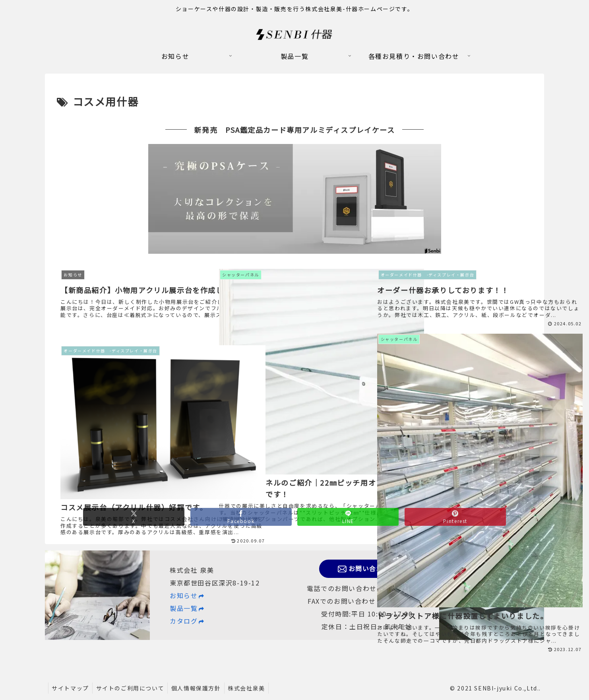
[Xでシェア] (150, 546)
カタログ (187, 621)
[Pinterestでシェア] (439, 546)
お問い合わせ (367, 569)
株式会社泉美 (251, 688)
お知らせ (187, 595)
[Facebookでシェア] (246, 546)
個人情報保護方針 (199, 688)
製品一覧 (187, 608)
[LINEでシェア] (342, 546)
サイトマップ (71, 688)
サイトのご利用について (132, 688)
